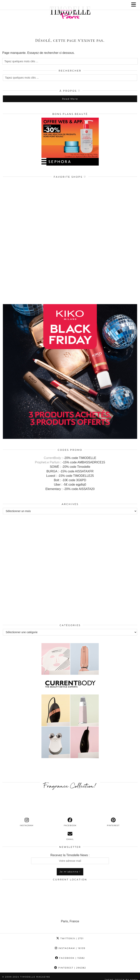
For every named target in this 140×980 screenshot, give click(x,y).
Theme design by (121, 976)
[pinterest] (113, 818)
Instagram (70, 944)
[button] (135, 5)
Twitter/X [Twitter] (70, 934)
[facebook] (70, 818)
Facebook (70, 954)
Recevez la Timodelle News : (70, 855)
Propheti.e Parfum (47, 458)
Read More (70, 95)
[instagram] (27, 818)
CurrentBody (52, 454)
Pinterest (70, 964)
